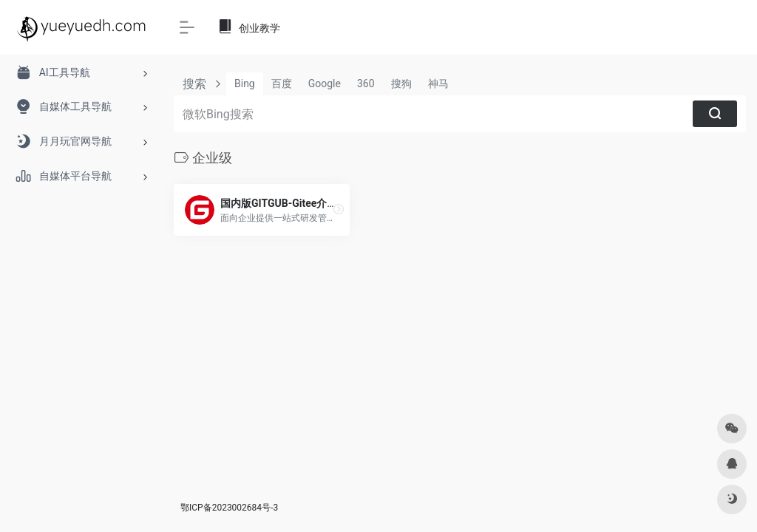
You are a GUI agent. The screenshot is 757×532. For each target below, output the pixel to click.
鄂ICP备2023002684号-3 (229, 508)
